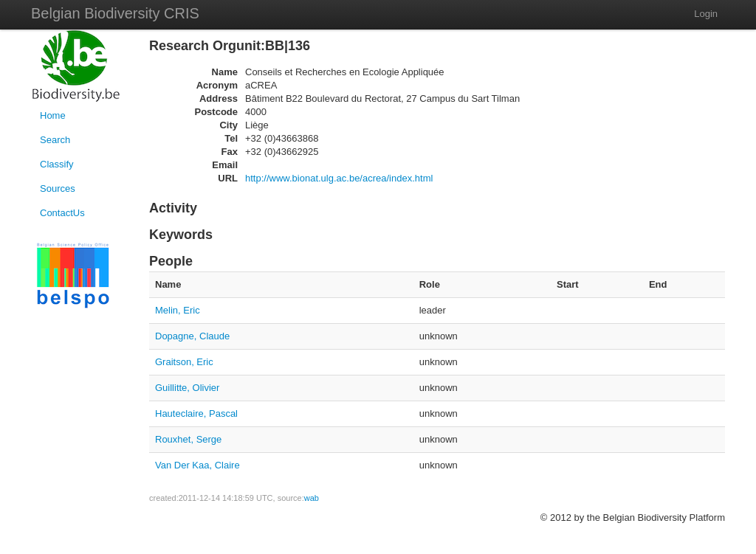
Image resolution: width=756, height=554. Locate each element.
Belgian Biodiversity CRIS (115, 13)
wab (312, 498)
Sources (58, 188)
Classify (57, 164)
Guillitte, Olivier (187, 388)
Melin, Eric (178, 310)
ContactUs (62, 213)
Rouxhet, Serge (188, 439)
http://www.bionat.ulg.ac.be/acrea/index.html (339, 178)
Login (706, 14)
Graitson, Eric (184, 362)
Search (55, 140)
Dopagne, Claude (192, 336)
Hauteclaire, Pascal (196, 413)
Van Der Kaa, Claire (197, 465)
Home (53, 115)
